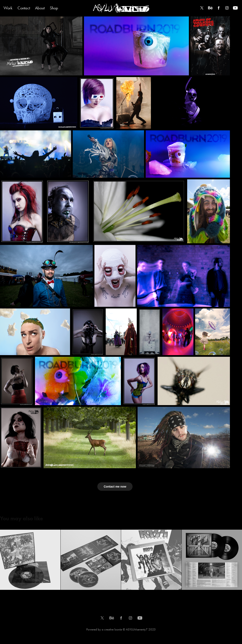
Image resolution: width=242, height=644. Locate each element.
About (40, 8)
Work (8, 8)
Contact (24, 8)
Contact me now (115, 487)
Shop (54, 8)
